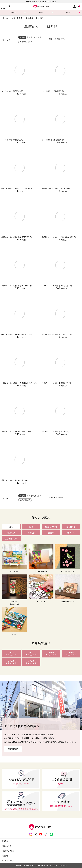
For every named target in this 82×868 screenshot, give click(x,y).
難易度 (41, 13)
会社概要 (5, 841)
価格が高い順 (25, 42)
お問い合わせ (6, 846)
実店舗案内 (13, 749)
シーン (68, 13)
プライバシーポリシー (9, 861)
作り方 (14, 13)
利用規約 (5, 856)
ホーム (5, 18)
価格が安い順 (34, 37)
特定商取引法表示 (8, 851)
